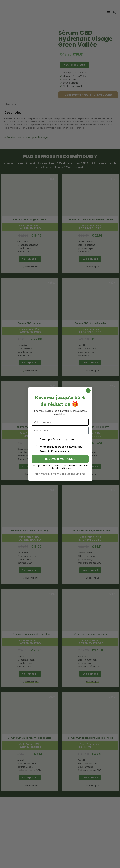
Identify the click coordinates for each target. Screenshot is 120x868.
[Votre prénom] (60, 422)
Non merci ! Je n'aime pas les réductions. (60, 474)
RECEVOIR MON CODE (60, 459)
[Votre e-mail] (60, 431)
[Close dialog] (88, 391)
